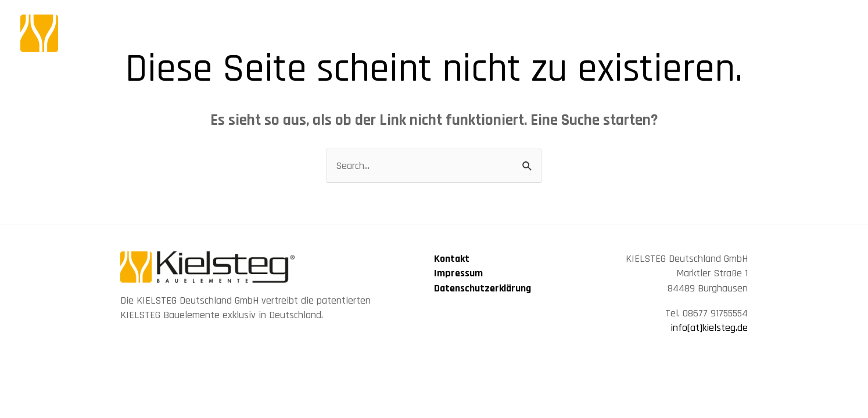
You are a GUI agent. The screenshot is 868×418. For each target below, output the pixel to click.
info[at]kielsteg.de (709, 328)
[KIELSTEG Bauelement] (125, 33)
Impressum (458, 273)
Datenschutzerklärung (483, 288)
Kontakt (452, 259)
